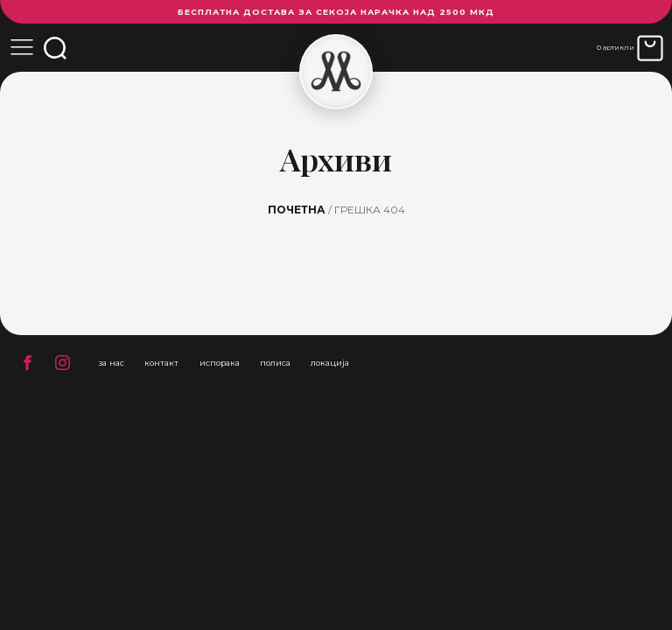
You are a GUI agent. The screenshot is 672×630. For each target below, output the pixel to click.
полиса (275, 363)
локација (330, 363)
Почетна (297, 210)
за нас (111, 363)
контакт (161, 363)
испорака (220, 363)
